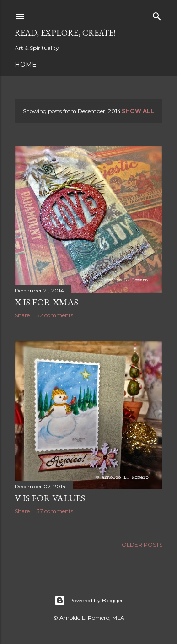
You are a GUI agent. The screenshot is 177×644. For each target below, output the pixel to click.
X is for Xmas (46, 302)
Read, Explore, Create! (65, 33)
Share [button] (22, 315)
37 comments (55, 511)
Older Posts (142, 544)
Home (26, 65)
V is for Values (50, 498)
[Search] (157, 14)
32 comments (55, 315)
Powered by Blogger (89, 601)
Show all (138, 111)
